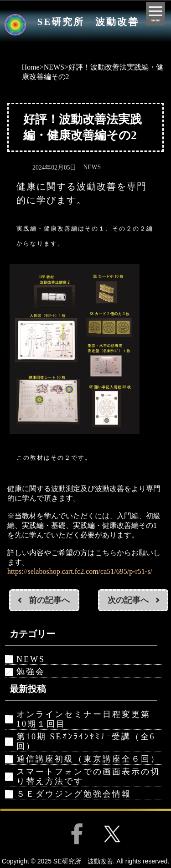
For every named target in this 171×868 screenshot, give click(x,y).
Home (31, 67)
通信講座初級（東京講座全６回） (88, 759)
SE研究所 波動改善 (88, 22)
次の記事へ (128, 600)
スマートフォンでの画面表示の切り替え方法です (88, 777)
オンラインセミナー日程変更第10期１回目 (83, 719)
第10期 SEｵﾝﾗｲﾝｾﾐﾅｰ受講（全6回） (86, 742)
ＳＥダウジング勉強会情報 (74, 794)
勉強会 (31, 672)
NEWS (54, 67)
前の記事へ (49, 600)
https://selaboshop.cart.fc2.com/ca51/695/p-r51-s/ (80, 571)
